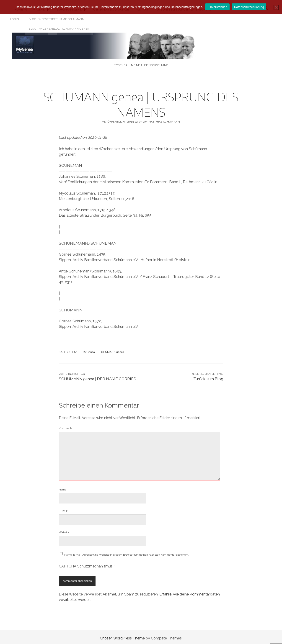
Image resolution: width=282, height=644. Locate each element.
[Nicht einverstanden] (276, 7)
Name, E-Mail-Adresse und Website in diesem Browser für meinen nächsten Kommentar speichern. (127, 552)
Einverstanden (217, 7)
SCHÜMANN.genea (112, 349)
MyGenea (89, 349)
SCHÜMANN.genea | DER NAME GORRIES (97, 376)
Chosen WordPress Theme (122, 636)
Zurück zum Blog (208, 376)
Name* (63, 487)
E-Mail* (63, 508)
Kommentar (66, 426)
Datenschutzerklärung (249, 7)
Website (64, 530)
